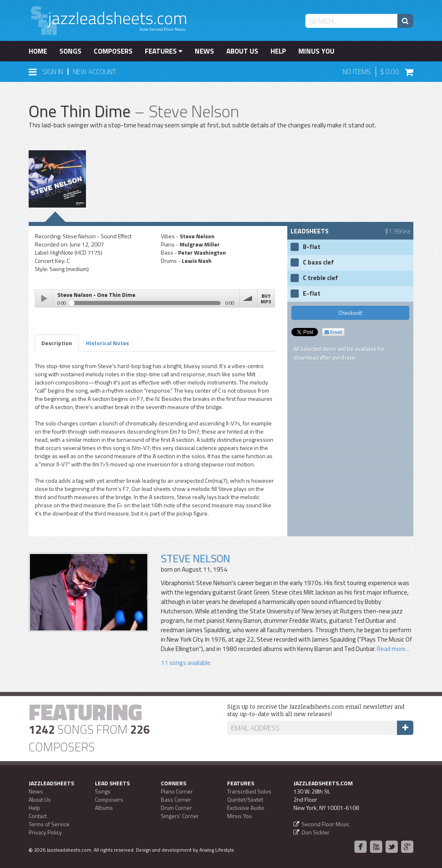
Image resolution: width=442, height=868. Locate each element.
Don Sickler (316, 832)
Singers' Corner (180, 816)
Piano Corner (177, 791)
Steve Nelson (195, 558)
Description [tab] (57, 343)
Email (333, 332)
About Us (242, 51)
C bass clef (318, 262)
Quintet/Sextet (245, 799)
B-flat (312, 247)
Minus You (316, 51)
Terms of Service (49, 824)
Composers (113, 51)
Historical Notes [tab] (107, 343)
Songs (70, 51)
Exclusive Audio (246, 808)
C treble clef (320, 278)
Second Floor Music (326, 824)
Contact (38, 816)
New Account (95, 72)
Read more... (392, 649)
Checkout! (350, 313)
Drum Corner (176, 808)
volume (248, 298)
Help (278, 51)
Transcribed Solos (249, 791)
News (204, 51)
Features (164, 51)
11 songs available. (186, 663)
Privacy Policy (45, 832)
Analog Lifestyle (217, 850)
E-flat (312, 294)
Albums (104, 808)
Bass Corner (176, 799)
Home (38, 51)
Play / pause (44, 298)
